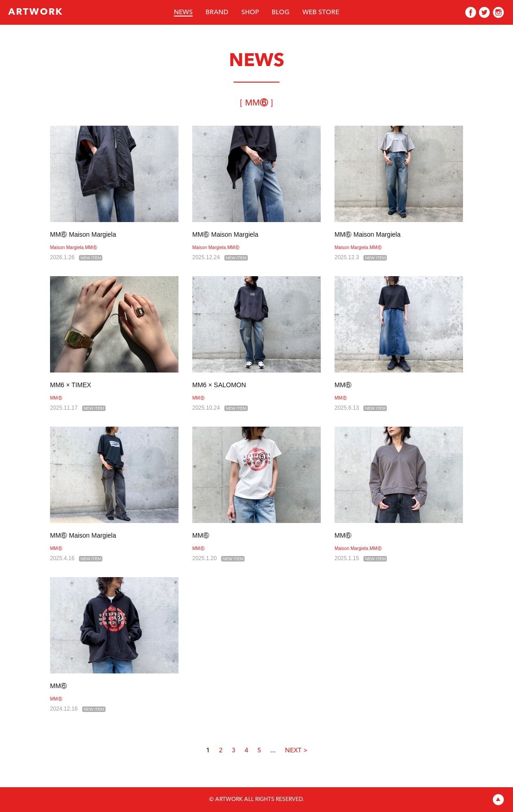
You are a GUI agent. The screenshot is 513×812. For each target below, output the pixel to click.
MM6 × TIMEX (71, 385)
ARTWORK (36, 12)
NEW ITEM (91, 258)
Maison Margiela (67, 247)
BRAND (217, 12)
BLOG (281, 12)
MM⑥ (91, 247)
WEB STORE (321, 12)
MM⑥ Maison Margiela (83, 234)
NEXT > (296, 751)
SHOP (250, 12)
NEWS (183, 12)
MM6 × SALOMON (219, 385)
